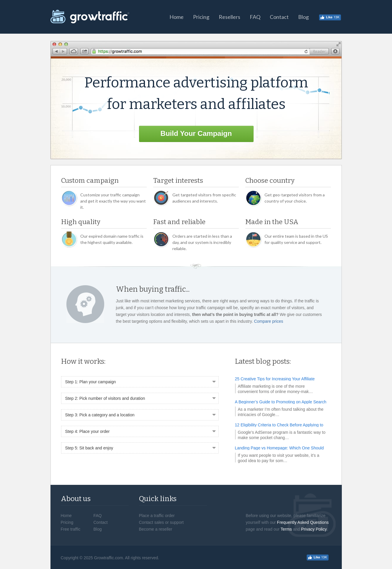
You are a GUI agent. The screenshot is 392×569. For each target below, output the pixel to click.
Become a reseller (156, 529)
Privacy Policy (314, 529)
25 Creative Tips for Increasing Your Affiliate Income (275, 379)
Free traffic (71, 529)
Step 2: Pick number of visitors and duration (105, 398)
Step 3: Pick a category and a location (100, 415)
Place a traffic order (157, 516)
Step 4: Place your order (88, 431)
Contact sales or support (161, 522)
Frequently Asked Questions (303, 522)
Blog (303, 17)
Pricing (201, 17)
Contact (279, 17)
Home (177, 17)
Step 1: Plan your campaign (91, 382)
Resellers (230, 17)
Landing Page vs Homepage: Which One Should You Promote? (279, 448)
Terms (286, 529)
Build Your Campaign (196, 133)
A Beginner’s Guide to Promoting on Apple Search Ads (281, 402)
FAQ (255, 17)
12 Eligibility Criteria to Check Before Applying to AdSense (279, 425)
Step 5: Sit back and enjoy (89, 448)
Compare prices (268, 321)
